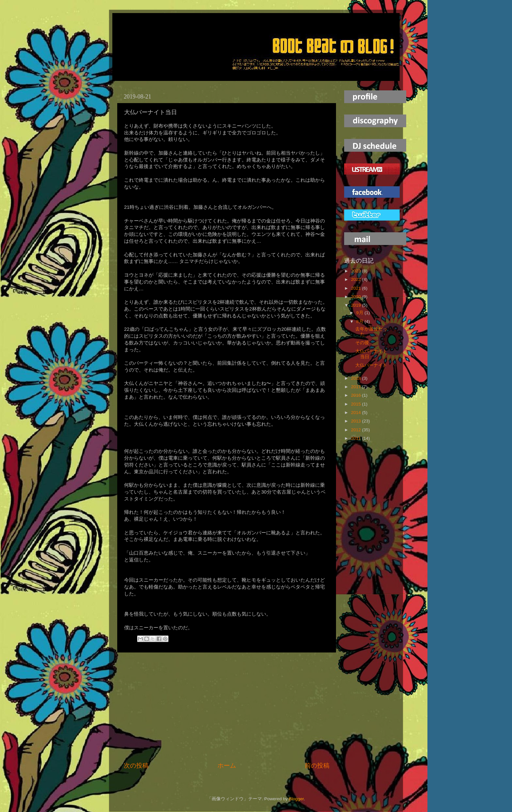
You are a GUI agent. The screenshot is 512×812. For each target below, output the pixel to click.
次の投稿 (136, 766)
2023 (357, 271)
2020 (357, 297)
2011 (357, 438)
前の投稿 (317, 766)
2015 (357, 404)
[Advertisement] (227, 707)
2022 (357, 279)
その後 (362, 343)
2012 (357, 430)
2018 (357, 378)
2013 (357, 421)
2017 (357, 387)
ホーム (227, 766)
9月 (360, 313)
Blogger (296, 799)
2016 (357, 395)
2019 (357, 305)
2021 (357, 288)
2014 (357, 413)
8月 (360, 322)
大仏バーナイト (371, 365)
